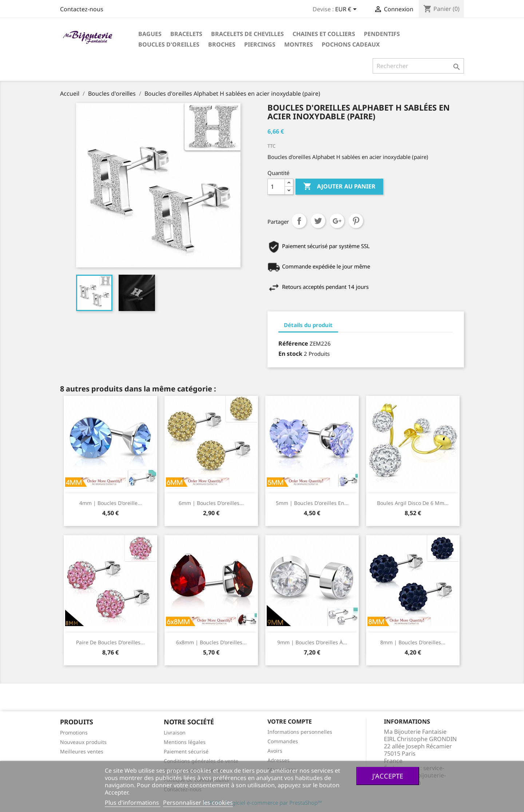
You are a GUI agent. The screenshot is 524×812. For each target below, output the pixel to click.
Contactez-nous (82, 9)
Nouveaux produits (83, 742)
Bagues (150, 34)
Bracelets (186, 34)
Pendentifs (382, 34)
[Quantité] (276, 187)
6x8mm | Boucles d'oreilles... (211, 642)
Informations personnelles (300, 732)
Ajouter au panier (339, 187)
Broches (222, 44)
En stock (290, 354)
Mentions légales (185, 742)
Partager (299, 221)
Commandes (283, 741)
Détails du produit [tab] (308, 325)
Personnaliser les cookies (198, 803)
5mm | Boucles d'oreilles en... (312, 503)
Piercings (260, 44)
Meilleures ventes (82, 751)
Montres (299, 44)
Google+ (337, 221)
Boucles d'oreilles (169, 44)
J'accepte (388, 776)
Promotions (74, 733)
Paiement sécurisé (186, 751)
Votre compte (290, 721)
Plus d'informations (133, 803)
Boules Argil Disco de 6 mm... (413, 503)
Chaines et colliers (324, 34)
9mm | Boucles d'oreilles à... (312, 642)
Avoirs (275, 751)
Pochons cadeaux (351, 44)
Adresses (279, 760)
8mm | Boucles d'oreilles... (413, 642)
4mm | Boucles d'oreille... (111, 503)
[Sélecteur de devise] (347, 10)
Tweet (318, 221)
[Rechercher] (418, 66)
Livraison (175, 733)
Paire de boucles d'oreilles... (110, 642)
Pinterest (356, 221)
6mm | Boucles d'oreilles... (211, 503)
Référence (293, 343)
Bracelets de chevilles (247, 34)
